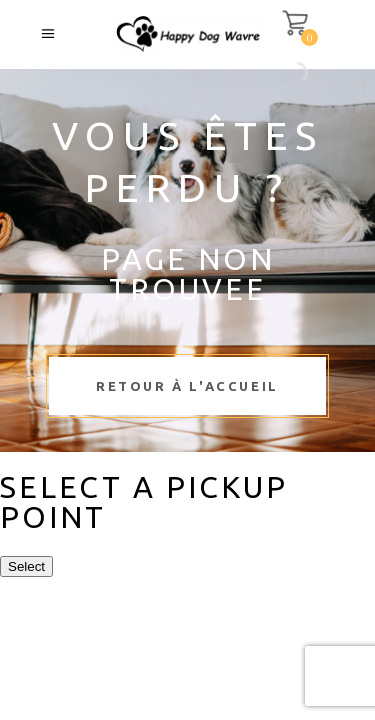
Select (26, 566)
